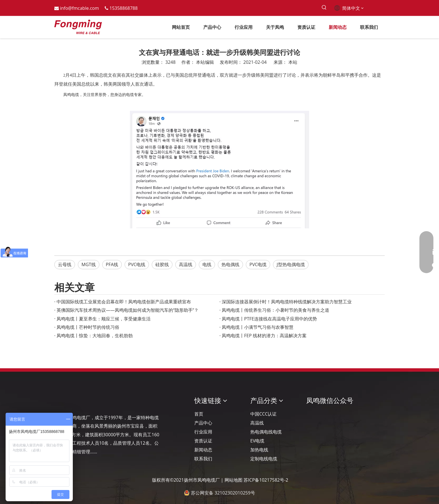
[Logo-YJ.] (59, 400)
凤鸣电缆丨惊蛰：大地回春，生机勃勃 (95, 336)
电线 (207, 264)
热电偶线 (230, 264)
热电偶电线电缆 (266, 432)
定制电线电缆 (264, 459)
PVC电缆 (258, 264)
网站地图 (233, 480)
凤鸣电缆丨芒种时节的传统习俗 (88, 327)
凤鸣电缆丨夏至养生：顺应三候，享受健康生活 (104, 319)
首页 (199, 414)
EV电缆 (257, 441)
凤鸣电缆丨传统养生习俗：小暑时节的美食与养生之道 (275, 310)
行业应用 (203, 432)
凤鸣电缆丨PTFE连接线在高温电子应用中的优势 (269, 319)
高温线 (186, 264)
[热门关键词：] (324, 8)
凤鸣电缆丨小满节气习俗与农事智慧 (258, 327)
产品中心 (203, 423)
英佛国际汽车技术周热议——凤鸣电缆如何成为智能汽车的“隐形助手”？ (128, 310)
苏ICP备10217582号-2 (266, 480)
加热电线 (259, 450)
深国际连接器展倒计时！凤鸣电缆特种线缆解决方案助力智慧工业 (287, 302)
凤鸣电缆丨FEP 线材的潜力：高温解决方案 (264, 336)
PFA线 (112, 264)
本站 (293, 62)
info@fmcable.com (79, 8)
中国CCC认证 (263, 414)
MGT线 (89, 264)
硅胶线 (162, 264)
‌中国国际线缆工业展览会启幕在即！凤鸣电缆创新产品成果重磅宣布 (124, 302)
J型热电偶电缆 (291, 264)
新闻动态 (203, 450)
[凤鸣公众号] (311, 415)
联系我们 (203, 459)
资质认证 (203, 441)
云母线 (65, 264)
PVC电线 (137, 264)
